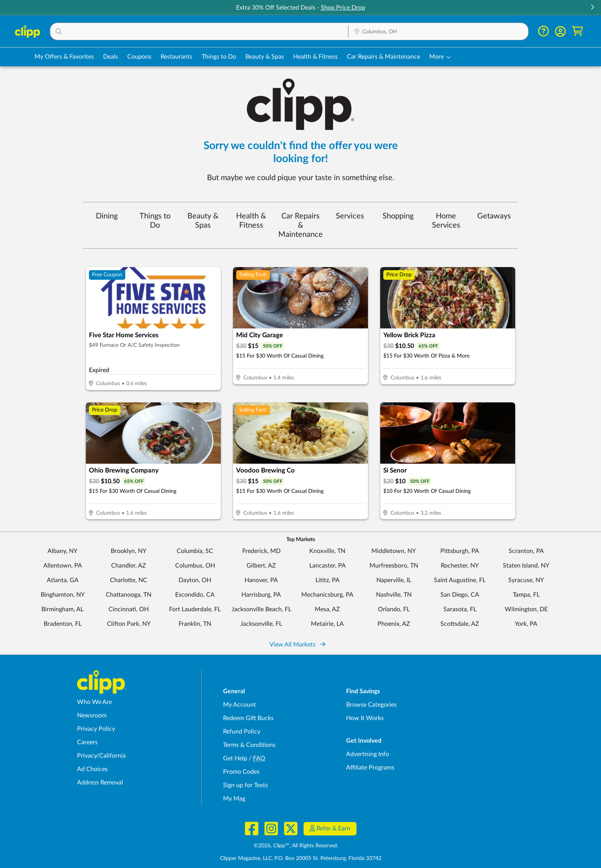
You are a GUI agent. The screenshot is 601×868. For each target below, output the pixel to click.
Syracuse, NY (526, 580)
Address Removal (100, 783)
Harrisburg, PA (261, 595)
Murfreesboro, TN (394, 566)
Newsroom (92, 715)
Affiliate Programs (370, 768)
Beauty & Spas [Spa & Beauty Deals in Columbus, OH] (265, 57)
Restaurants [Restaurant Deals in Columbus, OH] (177, 57)
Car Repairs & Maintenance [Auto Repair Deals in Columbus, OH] (383, 57)
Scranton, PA (526, 551)
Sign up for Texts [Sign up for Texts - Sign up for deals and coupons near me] (245, 785)
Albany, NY (62, 551)
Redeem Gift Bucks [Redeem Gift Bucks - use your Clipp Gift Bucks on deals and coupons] (248, 718)
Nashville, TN (394, 595)
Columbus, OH (195, 566)
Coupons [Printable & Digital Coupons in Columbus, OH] (139, 57)
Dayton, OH (195, 580)
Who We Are (94, 702)
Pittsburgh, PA (460, 551)
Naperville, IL (394, 580)
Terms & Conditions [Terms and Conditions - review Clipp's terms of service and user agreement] (249, 745)
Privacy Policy (96, 729)
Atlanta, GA (63, 580)
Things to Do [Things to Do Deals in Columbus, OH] (219, 57)
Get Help (235, 758)
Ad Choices (92, 769)
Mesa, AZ (327, 609)
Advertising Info (368, 754)
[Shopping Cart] (577, 31)
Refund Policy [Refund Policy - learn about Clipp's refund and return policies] (242, 732)
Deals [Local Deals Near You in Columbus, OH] (111, 57)
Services (350, 216)
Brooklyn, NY (129, 551)
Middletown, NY (394, 551)
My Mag (234, 799)
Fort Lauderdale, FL (195, 609)
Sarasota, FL (460, 609)
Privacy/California (101, 756)
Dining (107, 216)
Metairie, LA (327, 624)
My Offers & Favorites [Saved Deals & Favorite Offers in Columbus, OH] (64, 57)
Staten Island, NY (526, 566)
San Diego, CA (460, 595)
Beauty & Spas (203, 221)
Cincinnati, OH (129, 609)
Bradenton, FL (63, 624)
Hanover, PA (261, 580)
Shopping (398, 216)
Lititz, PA (328, 580)
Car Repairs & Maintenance (300, 225)
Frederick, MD (261, 551)
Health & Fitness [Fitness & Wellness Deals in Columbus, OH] (315, 57)
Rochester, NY (460, 566)
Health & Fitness (251, 221)
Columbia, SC (195, 551)
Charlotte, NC (129, 580)
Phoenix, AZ (394, 624)
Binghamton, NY (63, 595)
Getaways (494, 216)
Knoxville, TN (327, 551)
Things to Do (155, 221)
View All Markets (297, 645)
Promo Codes (241, 772)
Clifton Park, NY (129, 624)
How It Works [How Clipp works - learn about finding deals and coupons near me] (365, 718)
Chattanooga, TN (129, 595)
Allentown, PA (63, 566)
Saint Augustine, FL (460, 580)
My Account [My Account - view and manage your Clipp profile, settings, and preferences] (240, 705)
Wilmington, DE (526, 609)
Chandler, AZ (129, 566)
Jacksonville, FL (261, 624)
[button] (592, 8)
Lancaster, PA (328, 566)
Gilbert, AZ (261, 566)
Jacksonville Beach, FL (261, 609)
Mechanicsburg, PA (327, 595)
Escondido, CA (195, 595)
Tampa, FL (526, 595)
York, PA (526, 624)
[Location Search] (438, 32)
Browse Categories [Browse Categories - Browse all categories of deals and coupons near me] (371, 705)
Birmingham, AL (62, 609)
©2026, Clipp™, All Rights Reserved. (296, 846)
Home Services (446, 221)
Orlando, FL (394, 609)
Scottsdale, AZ (460, 624)
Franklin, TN (195, 624)
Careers (87, 742)
